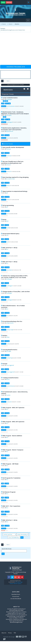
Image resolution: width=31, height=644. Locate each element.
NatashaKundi (9, 131)
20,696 (7, 267)
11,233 (7, 253)
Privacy (10, 633)
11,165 (7, 427)
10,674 (7, 413)
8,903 (7, 369)
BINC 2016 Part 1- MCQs (10, 520)
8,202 (7, 239)
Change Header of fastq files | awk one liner (16, 291)
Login (3, 2)
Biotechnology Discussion (11, 24)
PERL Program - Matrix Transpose (13, 450)
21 (3, 103)
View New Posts (16, 594)
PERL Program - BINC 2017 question (13, 408)
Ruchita (5, 335)
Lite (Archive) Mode (16, 599)
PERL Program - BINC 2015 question (13, 422)
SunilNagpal (9, 99)
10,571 (7, 455)
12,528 (7, 526)
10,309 (7, 211)
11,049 (7, 313)
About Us (4, 633)
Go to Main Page (18, 582)
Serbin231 (8, 165)
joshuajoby (9, 115)
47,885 (7, 399)
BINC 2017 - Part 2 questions (11, 506)
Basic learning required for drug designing (16, 177)
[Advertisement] (15, 49)
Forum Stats (16, 596)
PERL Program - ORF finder (11, 464)
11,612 (7, 441)
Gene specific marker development (13, 147)
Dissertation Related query (11, 234)
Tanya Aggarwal (10, 365)
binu (7, 249)
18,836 (7, 327)
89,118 (8, 119)
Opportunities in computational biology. (15, 191)
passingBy (8, 351)
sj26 (7, 193)
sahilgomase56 (10, 323)
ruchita (8, 337)
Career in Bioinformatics (10, 98)
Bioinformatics (18, 24)
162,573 (8, 103)
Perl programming (8, 205)
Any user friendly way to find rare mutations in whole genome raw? (12, 162)
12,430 (7, 469)
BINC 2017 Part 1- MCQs (10, 262)
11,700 (7, 297)
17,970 (7, 341)
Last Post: (4, 106)
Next (8, 81)
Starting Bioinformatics (10, 350)
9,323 (7, 483)
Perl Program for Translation (11, 478)
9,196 (7, 498)
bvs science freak (10, 179)
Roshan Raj (9, 358)
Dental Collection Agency (15, 584)
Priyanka (8, 395)
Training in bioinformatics (11, 378)
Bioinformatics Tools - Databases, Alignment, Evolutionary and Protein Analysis (15, 113)
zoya (8, 138)
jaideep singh (10, 330)
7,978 (7, 225)
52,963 (7, 183)
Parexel (5, 364)
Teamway (8, 149)
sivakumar (9, 402)
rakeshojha (9, 270)
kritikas (8, 186)
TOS (15, 633)
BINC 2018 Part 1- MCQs (10, 248)
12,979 (7, 512)
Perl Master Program (9, 492)
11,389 (7, 169)
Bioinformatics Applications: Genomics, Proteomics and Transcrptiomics (14, 129)
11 (3, 119)
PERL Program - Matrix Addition (12, 436)
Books (4, 219)
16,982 (7, 355)
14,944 (7, 153)
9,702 (7, 283)
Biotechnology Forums (5, 24)
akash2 (8, 379)
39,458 (7, 197)
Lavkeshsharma (10, 386)
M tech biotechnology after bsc (12, 321)
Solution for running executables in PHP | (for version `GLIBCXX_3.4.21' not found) (15, 277)
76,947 (7, 135)
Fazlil (7, 221)
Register (9, 2)
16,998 (7, 383)
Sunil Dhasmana (10, 106)
